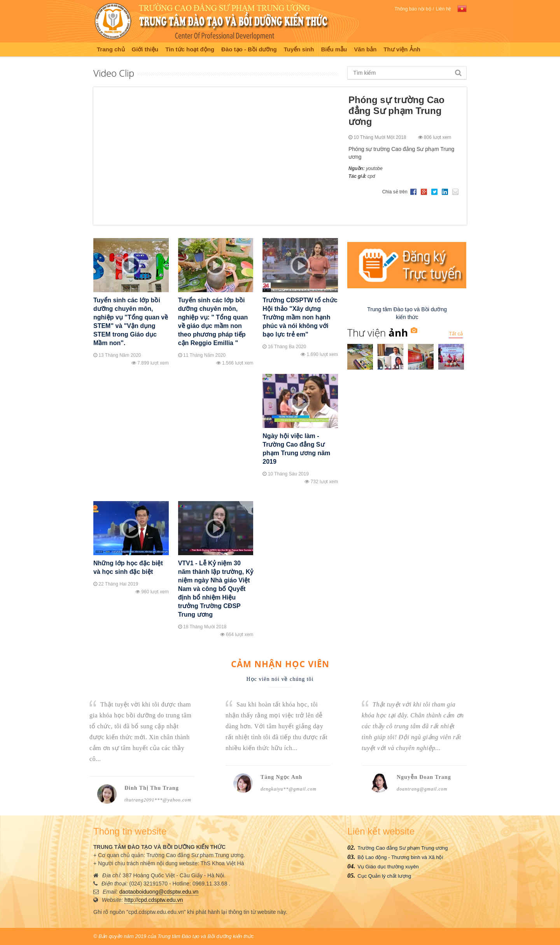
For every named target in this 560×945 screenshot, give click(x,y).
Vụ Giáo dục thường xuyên (388, 867)
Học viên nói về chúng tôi (280, 679)
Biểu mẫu (334, 49)
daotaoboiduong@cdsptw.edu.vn (159, 892)
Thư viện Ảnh (402, 49)
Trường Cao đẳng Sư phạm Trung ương (402, 848)
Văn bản (365, 49)
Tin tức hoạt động (190, 49)
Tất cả (456, 334)
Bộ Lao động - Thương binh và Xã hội (400, 857)
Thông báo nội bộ (413, 9)
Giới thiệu (145, 49)
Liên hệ (444, 9)
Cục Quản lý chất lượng (384, 876)
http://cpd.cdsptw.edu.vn (154, 900)
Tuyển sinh (299, 49)
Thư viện (378, 333)
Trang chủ (111, 49)
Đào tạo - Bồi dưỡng (249, 49)
